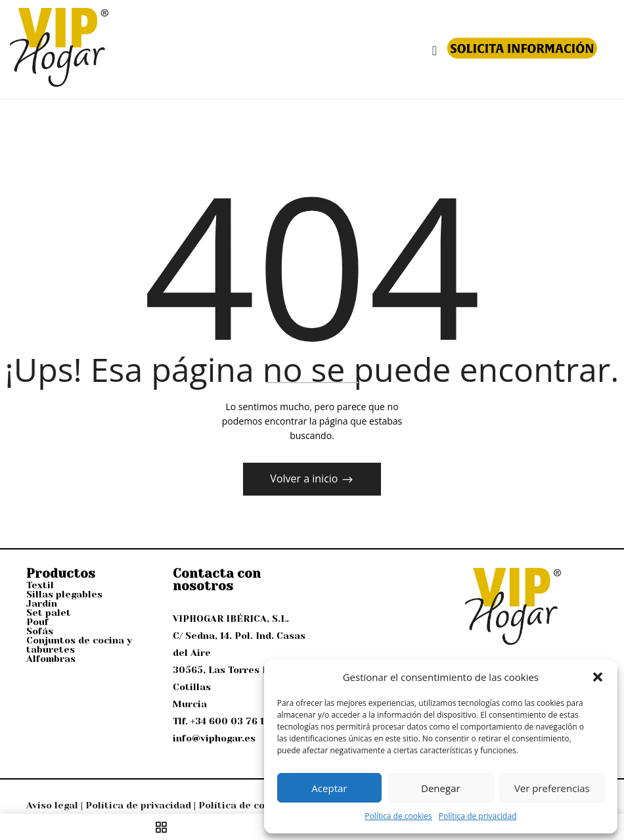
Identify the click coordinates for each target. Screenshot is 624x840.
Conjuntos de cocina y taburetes (79, 645)
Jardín (42, 603)
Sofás (40, 631)
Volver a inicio (305, 478)
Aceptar (329, 788)
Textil (40, 585)
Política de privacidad (478, 816)
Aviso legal (52, 805)
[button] (598, 677)
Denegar (441, 788)
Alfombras (51, 659)
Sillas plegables (64, 594)
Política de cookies (398, 816)
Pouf (37, 622)
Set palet (49, 613)
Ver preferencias (552, 788)
